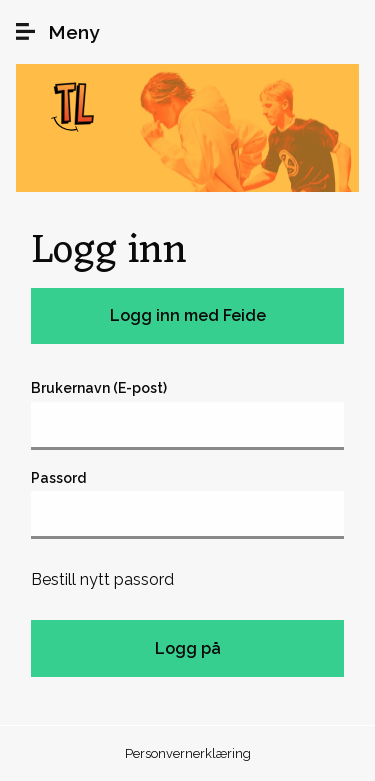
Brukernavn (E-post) (99, 388)
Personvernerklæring (188, 753)
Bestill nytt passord (102, 579)
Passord (58, 478)
